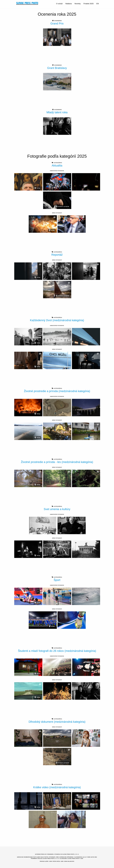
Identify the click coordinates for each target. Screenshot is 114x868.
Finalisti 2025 (88, 4)
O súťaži (59, 4)
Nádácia (69, 4)
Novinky (78, 4)
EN (98, 4)
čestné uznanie (63, 206)
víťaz (37, 188)
